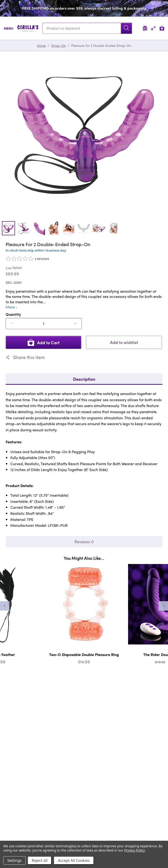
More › (11, 307)
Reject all (40, 860)
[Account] (153, 28)
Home (41, 45)
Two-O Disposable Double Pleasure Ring (84, 654)
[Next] (163, 606)
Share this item (25, 357)
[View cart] (162, 28)
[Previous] (5, 606)
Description (84, 379)
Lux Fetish (14, 268)
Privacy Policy (134, 850)
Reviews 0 (84, 542)
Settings (14, 860)
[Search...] (87, 28)
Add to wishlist (124, 342)
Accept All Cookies (74, 860)
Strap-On (59, 45)
